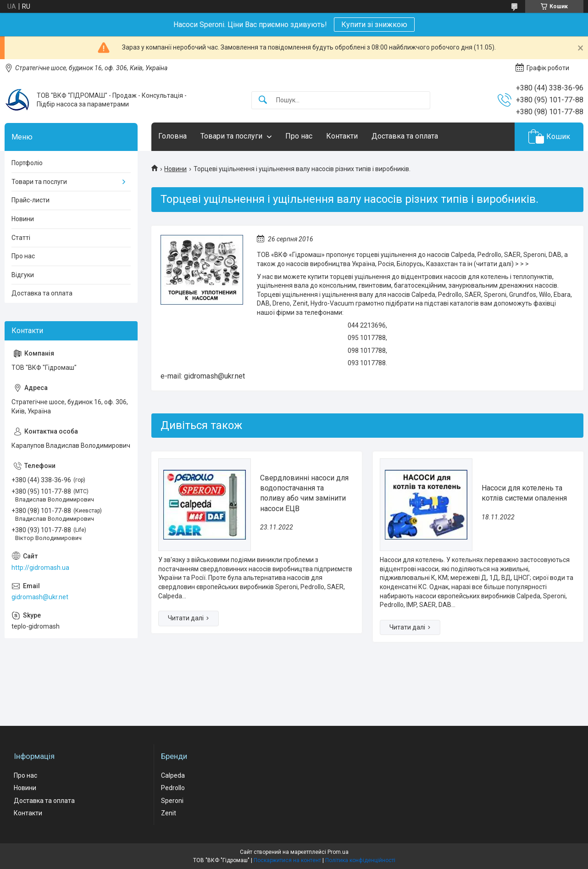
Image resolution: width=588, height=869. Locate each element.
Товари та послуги (231, 136)
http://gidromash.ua (40, 568)
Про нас (299, 136)
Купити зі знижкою (374, 25)
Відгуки (23, 275)
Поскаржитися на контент (287, 860)
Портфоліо (27, 163)
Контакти (342, 136)
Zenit (169, 813)
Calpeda (173, 775)
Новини (175, 169)
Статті (21, 238)
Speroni (172, 801)
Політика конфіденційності (360, 860)
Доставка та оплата (405, 136)
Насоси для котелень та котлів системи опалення (524, 493)
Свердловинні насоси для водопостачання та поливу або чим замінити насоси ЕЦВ (304, 493)
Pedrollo (173, 788)
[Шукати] (263, 100)
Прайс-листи (31, 200)
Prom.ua (338, 852)
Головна (172, 136)
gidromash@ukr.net (40, 597)
